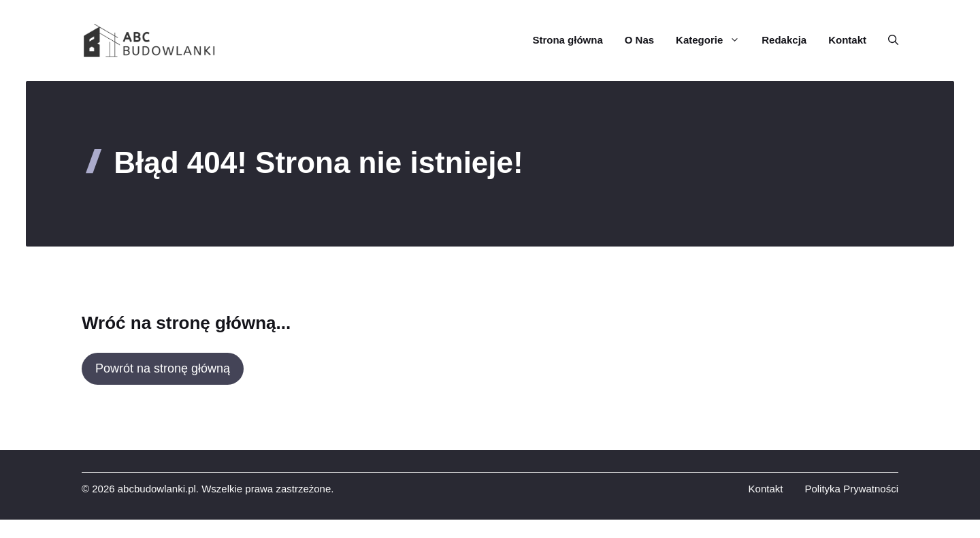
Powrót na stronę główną (163, 368)
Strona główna (567, 40)
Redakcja (784, 40)
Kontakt (847, 40)
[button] (888, 40)
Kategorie (713, 40)
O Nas (639, 40)
